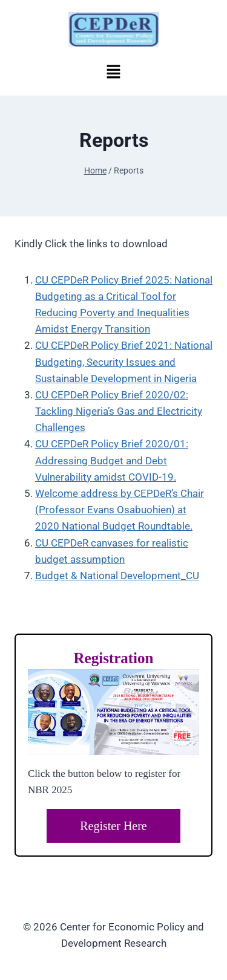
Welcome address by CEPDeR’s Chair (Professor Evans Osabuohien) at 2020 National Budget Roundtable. (120, 510)
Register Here (113, 826)
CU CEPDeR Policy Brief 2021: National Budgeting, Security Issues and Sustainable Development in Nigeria (124, 362)
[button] (113, 71)
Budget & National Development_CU (117, 576)
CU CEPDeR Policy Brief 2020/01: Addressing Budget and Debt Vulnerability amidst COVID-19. (112, 460)
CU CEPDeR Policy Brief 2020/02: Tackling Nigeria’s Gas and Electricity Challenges (119, 411)
